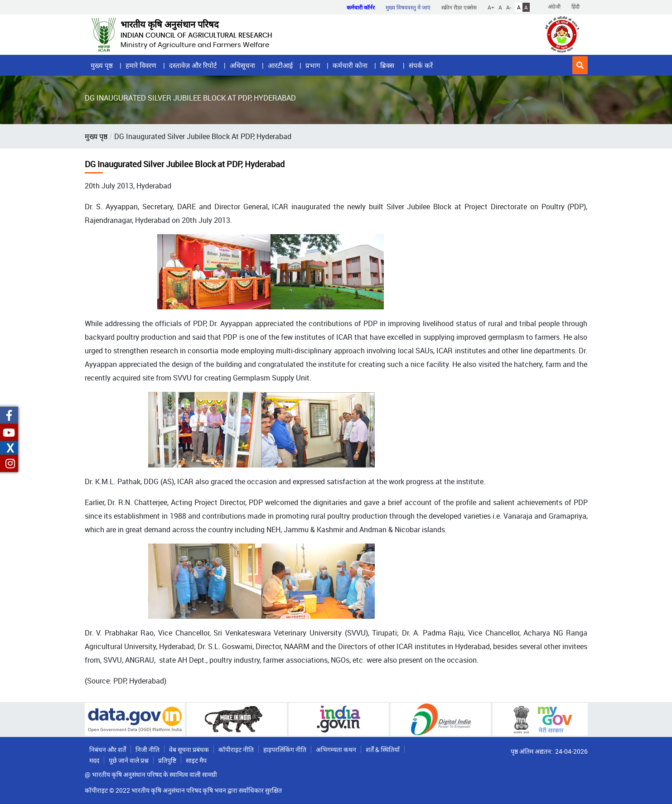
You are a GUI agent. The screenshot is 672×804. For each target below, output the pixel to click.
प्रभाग (313, 65)
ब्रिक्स (388, 65)
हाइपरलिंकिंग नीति (285, 749)
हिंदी (575, 6)
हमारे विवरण (141, 65)
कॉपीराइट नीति (236, 749)
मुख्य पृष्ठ (102, 65)
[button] (580, 65)
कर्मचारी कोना (350, 65)
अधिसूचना (242, 65)
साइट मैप (196, 760)
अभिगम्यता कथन (336, 749)
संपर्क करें (421, 65)
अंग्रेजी (554, 6)
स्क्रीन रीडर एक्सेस (459, 7)
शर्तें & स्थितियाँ (383, 749)
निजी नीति (147, 749)
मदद (94, 760)
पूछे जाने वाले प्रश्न (129, 760)
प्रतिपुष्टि (167, 760)
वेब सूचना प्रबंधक (189, 749)
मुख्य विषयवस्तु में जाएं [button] (408, 7)
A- (509, 7)
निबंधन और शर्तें (108, 749)
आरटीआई (280, 65)
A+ (491, 7)
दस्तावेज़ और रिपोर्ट (193, 65)
